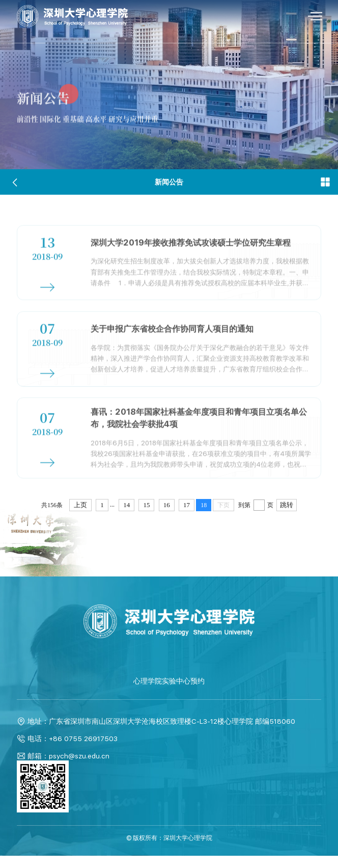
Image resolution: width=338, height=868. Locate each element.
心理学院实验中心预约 (169, 694)
